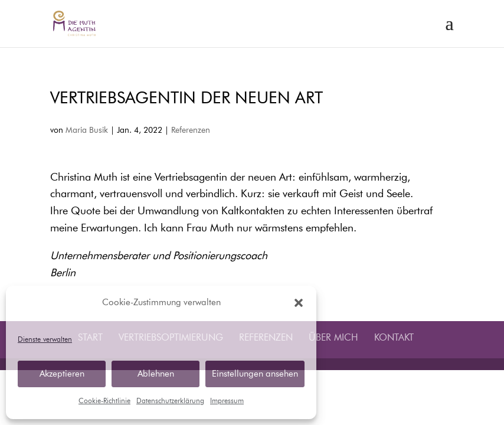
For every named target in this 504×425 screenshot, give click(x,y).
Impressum (227, 401)
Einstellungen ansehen (255, 374)
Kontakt (394, 338)
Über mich (333, 338)
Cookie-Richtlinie (104, 401)
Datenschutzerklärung (170, 401)
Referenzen (191, 130)
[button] (299, 303)
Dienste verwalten (45, 340)
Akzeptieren (62, 374)
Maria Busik (87, 130)
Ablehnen (156, 374)
